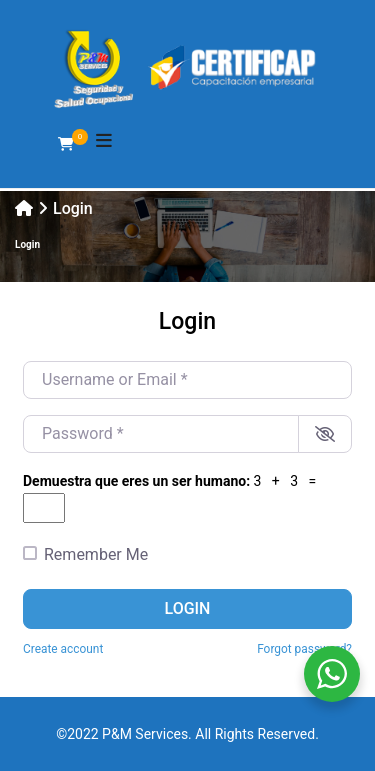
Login (188, 608)
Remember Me (96, 554)
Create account (63, 649)
